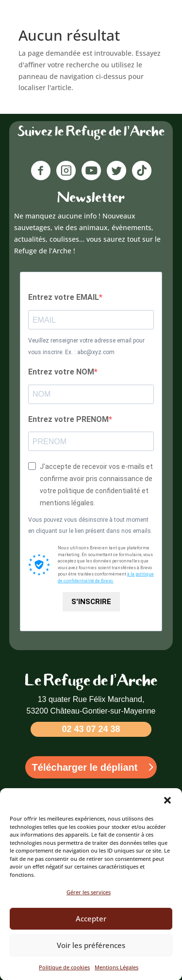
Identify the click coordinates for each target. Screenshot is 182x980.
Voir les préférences (91, 955)
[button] (167, 810)
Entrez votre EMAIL (64, 297)
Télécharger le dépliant (85, 767)
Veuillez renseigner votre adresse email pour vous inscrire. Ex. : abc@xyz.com (86, 346)
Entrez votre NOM (61, 372)
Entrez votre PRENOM (68, 419)
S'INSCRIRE (91, 602)
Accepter (91, 928)
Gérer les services (89, 902)
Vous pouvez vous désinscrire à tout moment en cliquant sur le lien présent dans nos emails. (90, 526)
